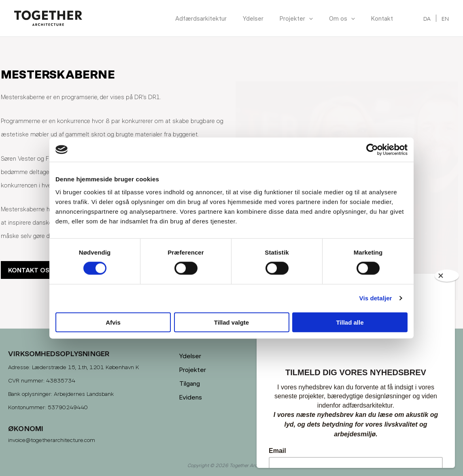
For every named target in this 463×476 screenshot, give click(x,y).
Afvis (113, 322)
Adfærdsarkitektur (201, 18)
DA (427, 18)
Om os (342, 18)
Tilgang (190, 383)
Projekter (296, 18)
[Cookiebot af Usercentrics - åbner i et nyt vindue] (372, 150)
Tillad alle (350, 322)
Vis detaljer (376, 298)
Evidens (191, 397)
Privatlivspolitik (305, 397)
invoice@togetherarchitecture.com (52, 440)
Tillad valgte (231, 322)
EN (445, 18)
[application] (309, 18)
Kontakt (382, 18)
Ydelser (253, 18)
